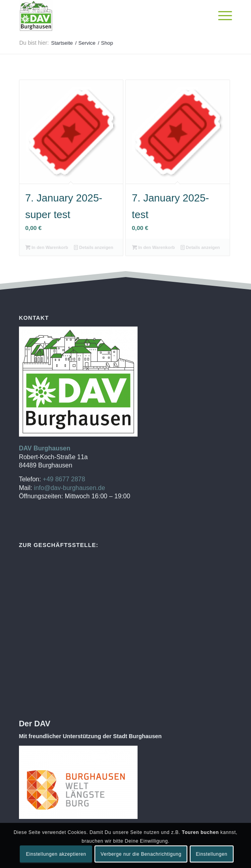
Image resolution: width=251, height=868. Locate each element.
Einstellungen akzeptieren (56, 854)
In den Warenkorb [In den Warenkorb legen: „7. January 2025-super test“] (47, 247)
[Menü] (221, 16)
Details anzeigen (93, 247)
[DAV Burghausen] (104, 16)
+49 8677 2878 (64, 479)
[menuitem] (221, 16)
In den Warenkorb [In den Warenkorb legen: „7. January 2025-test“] (154, 247)
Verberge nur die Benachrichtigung (141, 854)
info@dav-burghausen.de (70, 488)
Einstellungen (211, 854)
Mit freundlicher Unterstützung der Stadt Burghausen (90, 736)
